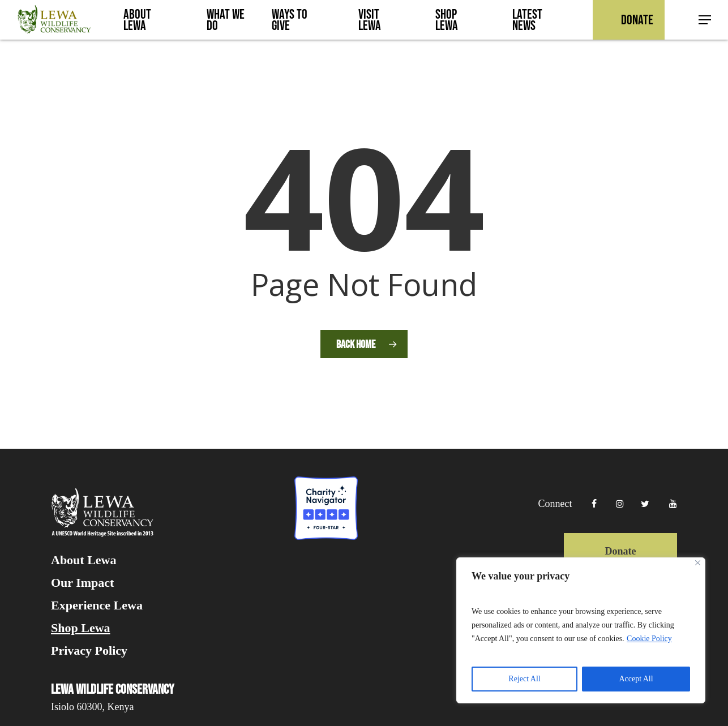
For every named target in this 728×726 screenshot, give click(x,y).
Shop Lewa (81, 628)
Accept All (636, 679)
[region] (581, 630)
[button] (705, 20)
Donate (620, 551)
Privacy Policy (89, 651)
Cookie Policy (649, 639)
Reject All (524, 679)
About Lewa (84, 560)
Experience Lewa (97, 605)
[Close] (698, 563)
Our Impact (82, 583)
